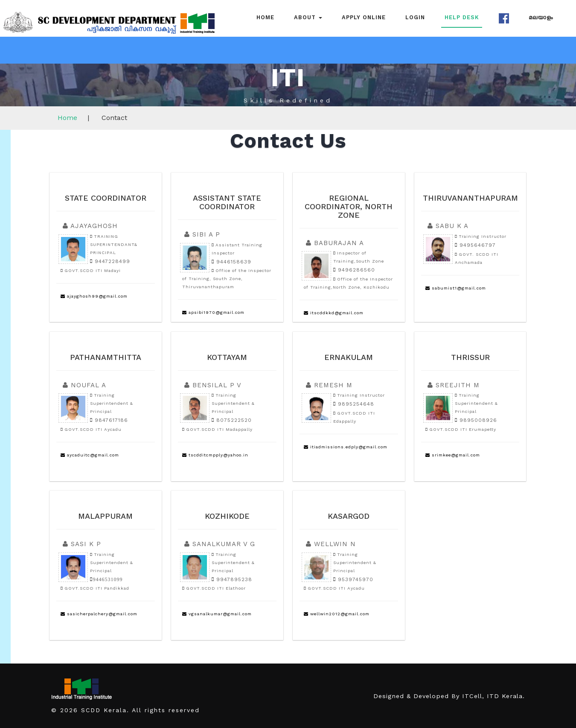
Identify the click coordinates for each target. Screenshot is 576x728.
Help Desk (462, 17)
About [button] (308, 17)
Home (265, 17)
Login (415, 17)
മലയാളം (541, 17)
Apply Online (364, 17)
